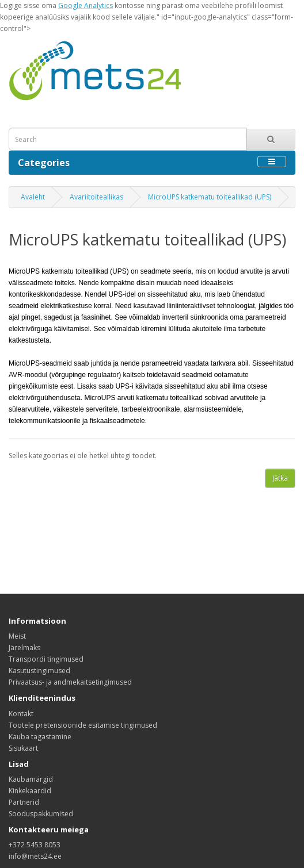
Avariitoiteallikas (96, 197)
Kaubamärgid (31, 779)
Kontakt (21, 714)
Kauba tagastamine (40, 737)
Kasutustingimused (39, 671)
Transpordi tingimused (46, 659)
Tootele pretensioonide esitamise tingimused (83, 725)
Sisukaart (23, 748)
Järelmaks (24, 648)
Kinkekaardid (30, 791)
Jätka (280, 478)
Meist (17, 636)
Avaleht (33, 197)
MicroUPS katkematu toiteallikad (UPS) (210, 197)
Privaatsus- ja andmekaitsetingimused (70, 682)
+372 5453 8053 (35, 845)
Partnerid (24, 802)
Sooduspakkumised (41, 814)
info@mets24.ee (35, 856)
